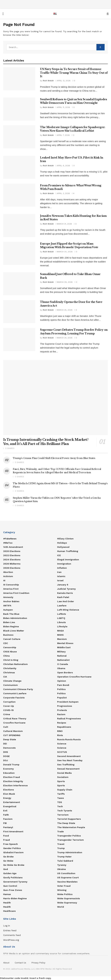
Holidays (62, 543)
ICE (59, 555)
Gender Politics (12, 848)
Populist (62, 698)
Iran (59, 572)
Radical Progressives (69, 719)
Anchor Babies (11, 601)
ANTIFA (7, 606)
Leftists (62, 614)
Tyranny (62, 865)
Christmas (9, 672)
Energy (7, 798)
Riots (60, 735)
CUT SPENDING (12, 735)
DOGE (6, 756)
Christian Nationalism (15, 664)
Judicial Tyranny (66, 589)
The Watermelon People (71, 827)
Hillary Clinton (65, 539)
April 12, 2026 (63, 81)
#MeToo (8, 543)
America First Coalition (16, 593)
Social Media (64, 773)
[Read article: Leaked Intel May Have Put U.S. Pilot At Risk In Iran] (19, 167)
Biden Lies (9, 622)
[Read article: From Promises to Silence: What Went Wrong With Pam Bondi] (19, 195)
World (61, 907)
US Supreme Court (68, 877)
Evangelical (10, 806)
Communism (10, 685)
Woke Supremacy (67, 903)
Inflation (62, 568)
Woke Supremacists (69, 898)
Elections (9, 790)
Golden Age (10, 873)
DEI (5, 744)
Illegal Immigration (68, 560)
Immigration (64, 564)
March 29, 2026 (64, 282)
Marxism (62, 639)
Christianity (10, 668)
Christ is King (11, 660)
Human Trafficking (68, 551)
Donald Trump (11, 765)
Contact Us (20, 963)
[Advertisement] (56, 4)
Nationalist (63, 660)
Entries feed (10, 930)
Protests (62, 710)
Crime (7, 714)
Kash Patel (63, 597)
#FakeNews (10, 539)
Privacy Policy (38, 963)
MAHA (60, 635)
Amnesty (8, 597)
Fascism (8, 819)
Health (7, 903)
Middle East (64, 647)
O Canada (63, 664)
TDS (60, 802)
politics (61, 693)
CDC (6, 643)
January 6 (63, 585)
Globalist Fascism (13, 852)
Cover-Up (9, 706)
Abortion (8, 572)
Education (9, 773)
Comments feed (12, 935)
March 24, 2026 (64, 338)
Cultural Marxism (13, 731)
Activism (8, 576)
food (6, 836)
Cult (6, 727)
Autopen (8, 610)
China (6, 656)
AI (4, 580)
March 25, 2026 (64, 310)
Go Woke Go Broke (14, 865)
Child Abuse (10, 652)
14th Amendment (13, 547)
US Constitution (66, 873)
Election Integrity (13, 781)
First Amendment (13, 831)
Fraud (6, 840)
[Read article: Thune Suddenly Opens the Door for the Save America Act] (19, 312)
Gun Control (10, 886)
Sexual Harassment (68, 769)
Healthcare (9, 911)
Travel (61, 844)
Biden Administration (15, 618)
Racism (61, 714)
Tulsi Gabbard (65, 861)
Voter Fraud (64, 886)
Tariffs (61, 794)
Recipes (62, 723)
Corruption (9, 702)
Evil (5, 811)
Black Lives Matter (14, 631)
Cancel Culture (12, 639)
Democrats (9, 748)
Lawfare (62, 606)
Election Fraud (12, 777)
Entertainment (12, 802)
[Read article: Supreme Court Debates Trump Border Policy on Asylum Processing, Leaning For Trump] (19, 339)
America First (11, 589)
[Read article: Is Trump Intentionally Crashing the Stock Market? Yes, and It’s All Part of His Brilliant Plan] (55, 398)
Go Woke (8, 861)
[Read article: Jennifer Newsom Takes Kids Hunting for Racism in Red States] (19, 226)
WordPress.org (11, 940)
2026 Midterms (12, 564)
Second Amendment (69, 756)
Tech (60, 806)
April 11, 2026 (63, 107)
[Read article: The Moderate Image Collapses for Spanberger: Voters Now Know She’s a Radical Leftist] (19, 137)
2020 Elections (12, 551)
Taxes (61, 798)
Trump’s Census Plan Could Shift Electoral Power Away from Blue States (54, 458)
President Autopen (68, 702)
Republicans (64, 727)
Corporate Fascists (14, 698)
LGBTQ (61, 618)
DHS (6, 752)
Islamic (61, 576)
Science (62, 744)
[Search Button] (108, 14)
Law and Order (66, 601)
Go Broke (8, 857)
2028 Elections (12, 568)
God (6, 869)
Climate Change (12, 681)
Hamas (7, 894)
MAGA (60, 631)
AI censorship (11, 585)
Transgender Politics (69, 836)
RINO (60, 731)
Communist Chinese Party (18, 689)
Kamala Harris (65, 593)
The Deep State (66, 823)
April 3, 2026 (63, 193)
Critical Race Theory (15, 719)
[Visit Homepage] (55, 14)
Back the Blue (11, 614)
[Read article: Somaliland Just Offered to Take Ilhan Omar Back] (19, 284)
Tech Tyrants (65, 811)
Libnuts (62, 622)
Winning (62, 890)
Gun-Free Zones (13, 890)
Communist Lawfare (15, 693)
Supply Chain (65, 790)
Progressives (65, 706)
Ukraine (62, 869)
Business (8, 635)
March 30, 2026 (64, 252)
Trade (60, 831)
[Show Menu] (3, 14)
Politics (61, 689)
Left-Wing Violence (68, 610)
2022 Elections (12, 555)
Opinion (62, 681)
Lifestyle (62, 626)
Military (61, 652)
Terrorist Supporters (69, 819)
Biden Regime (11, 626)
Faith (6, 815)
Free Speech (10, 844)
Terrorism (63, 815)
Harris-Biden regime (15, 898)
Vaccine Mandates (67, 882)
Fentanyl (8, 827)
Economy (8, 769)
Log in (7, 926)
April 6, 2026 (63, 166)
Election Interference (15, 785)
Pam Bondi (63, 685)
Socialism (63, 777)
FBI (5, 823)
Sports (61, 781)
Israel (60, 580)
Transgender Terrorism (70, 840)
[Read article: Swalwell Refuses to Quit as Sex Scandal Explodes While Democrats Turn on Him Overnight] (19, 109)
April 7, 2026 (63, 135)
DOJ (6, 760)
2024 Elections (12, 560)
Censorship (10, 647)
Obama (61, 668)
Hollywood (63, 547)
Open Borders (65, 672)
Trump (61, 848)
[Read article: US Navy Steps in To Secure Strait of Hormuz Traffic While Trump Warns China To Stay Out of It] (19, 79)
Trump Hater (64, 857)
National (62, 656)
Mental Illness (65, 643)
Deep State (10, 739)
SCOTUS (62, 752)
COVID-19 (8, 710)
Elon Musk (9, 794)
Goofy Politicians (13, 877)
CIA (5, 677)
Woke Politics (65, 894)
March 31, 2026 (64, 224)
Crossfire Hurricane (14, 723)
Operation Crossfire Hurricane (74, 677)
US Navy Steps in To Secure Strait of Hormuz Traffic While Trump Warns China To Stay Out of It (74, 73)
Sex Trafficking (66, 765)
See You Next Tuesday (70, 760)
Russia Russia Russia (69, 739)
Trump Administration (70, 852)
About (6, 963)
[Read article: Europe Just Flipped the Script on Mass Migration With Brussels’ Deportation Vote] (19, 253)
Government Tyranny (15, 882)
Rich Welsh (48, 81)
